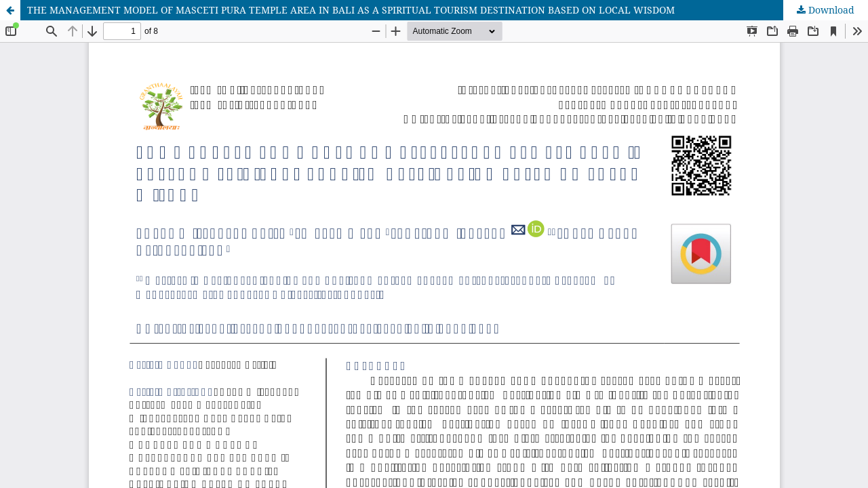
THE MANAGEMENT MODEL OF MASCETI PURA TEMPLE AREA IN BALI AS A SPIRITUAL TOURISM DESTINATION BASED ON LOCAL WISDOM (351, 10)
